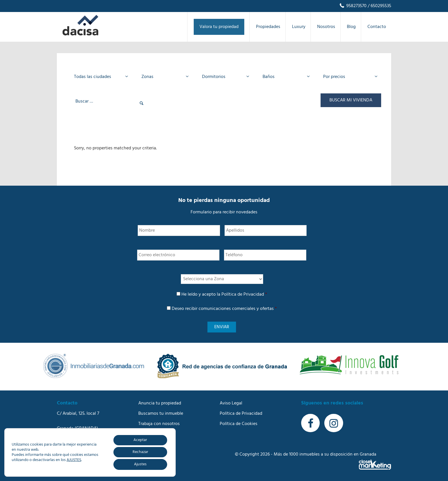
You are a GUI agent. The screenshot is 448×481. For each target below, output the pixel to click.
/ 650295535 (379, 6)
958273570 (353, 6)
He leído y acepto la (224, 294)
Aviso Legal (231, 403)
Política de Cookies (239, 424)
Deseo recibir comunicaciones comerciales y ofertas (224, 309)
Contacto (148, 444)
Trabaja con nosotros (159, 424)
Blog (143, 434)
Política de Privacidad (243, 294)
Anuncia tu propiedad (160, 403)
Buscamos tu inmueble (161, 414)
